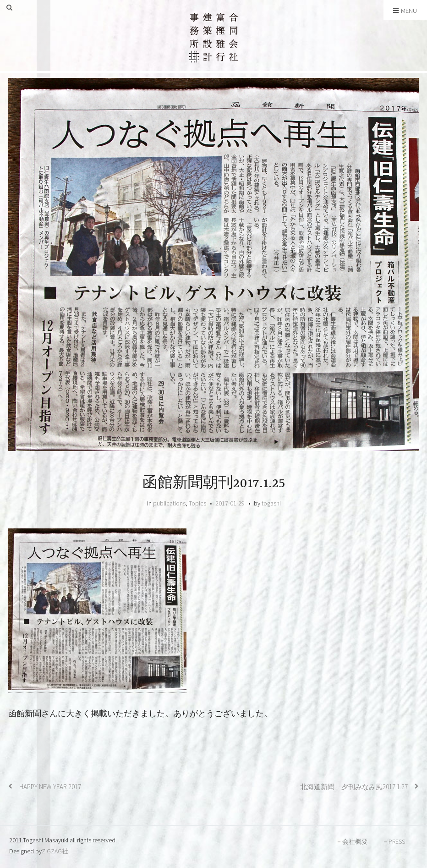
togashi (271, 503)
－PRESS (394, 841)
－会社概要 (352, 841)
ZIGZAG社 (55, 851)
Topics (197, 503)
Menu (405, 11)
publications (169, 503)
